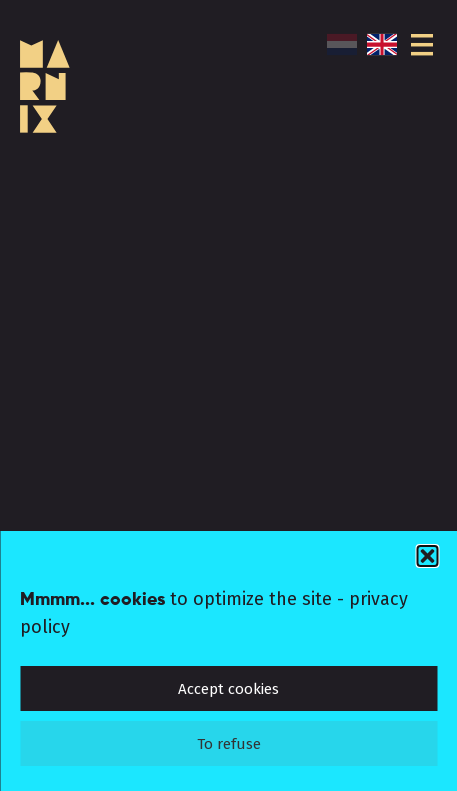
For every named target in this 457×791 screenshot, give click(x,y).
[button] (427, 556)
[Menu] (422, 45)
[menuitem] (347, 45)
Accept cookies (228, 689)
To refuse (229, 744)
